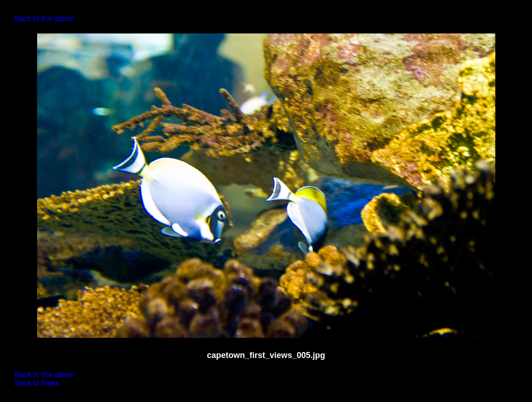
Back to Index (37, 383)
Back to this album (45, 19)
